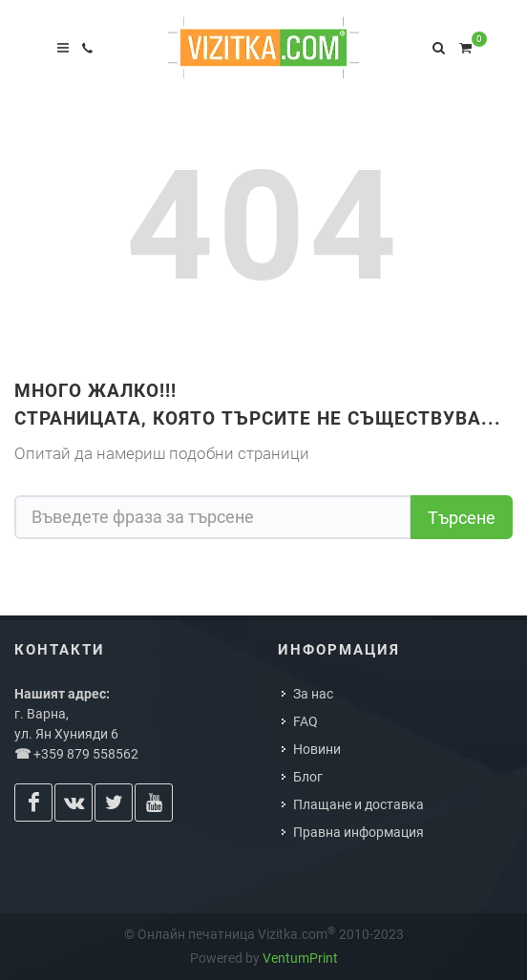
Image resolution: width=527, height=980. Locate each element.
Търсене (462, 518)
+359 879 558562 (86, 754)
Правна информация (358, 832)
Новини (317, 749)
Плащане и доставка (358, 804)
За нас (313, 694)
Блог (308, 777)
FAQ (306, 721)
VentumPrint (300, 958)
